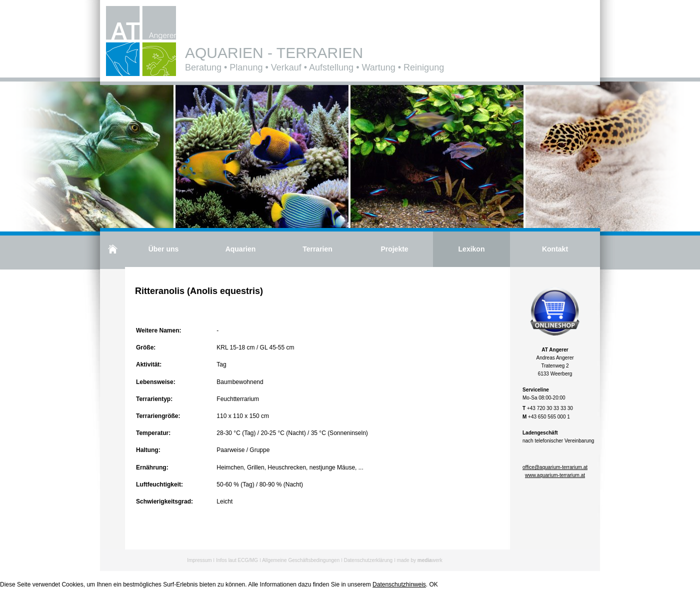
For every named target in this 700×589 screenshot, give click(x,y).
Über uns (164, 249)
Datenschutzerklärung (368, 560)
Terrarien (317, 249)
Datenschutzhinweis (399, 584)
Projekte (394, 249)
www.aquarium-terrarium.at (555, 475)
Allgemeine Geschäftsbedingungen (301, 560)
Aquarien (241, 249)
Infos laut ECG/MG (237, 560)
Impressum (199, 560)
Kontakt (555, 249)
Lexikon (472, 249)
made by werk (420, 560)
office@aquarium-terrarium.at (555, 467)
